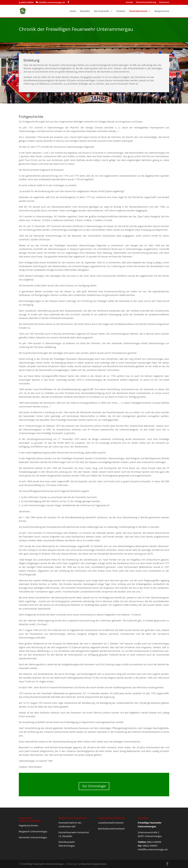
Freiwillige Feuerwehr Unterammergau (42, 864)
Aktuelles (85, 11)
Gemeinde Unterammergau (33, 837)
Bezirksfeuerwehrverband (111, 829)
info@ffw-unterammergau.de (153, 849)
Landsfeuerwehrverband (111, 823)
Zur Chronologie (94, 786)
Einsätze (121, 11)
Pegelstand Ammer (29, 825)
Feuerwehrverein (138, 11)
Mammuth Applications (94, 864)
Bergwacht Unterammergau (33, 831)
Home (73, 11)
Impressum (164, 3)
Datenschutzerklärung (146, 3)
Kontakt (130, 3)
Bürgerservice (162, 11)
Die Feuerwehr (102, 11)
